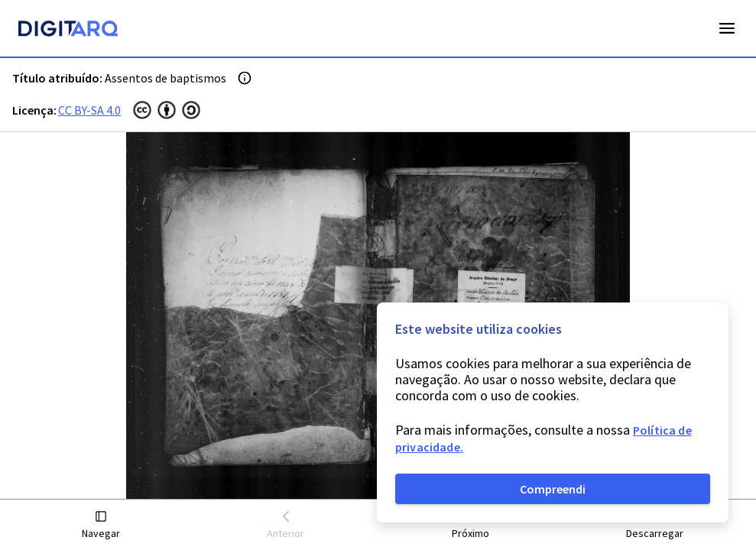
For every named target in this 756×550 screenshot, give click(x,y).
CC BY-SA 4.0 (89, 110)
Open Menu (727, 28)
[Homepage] (68, 31)
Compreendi (553, 489)
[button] (102, 525)
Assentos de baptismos (165, 78)
